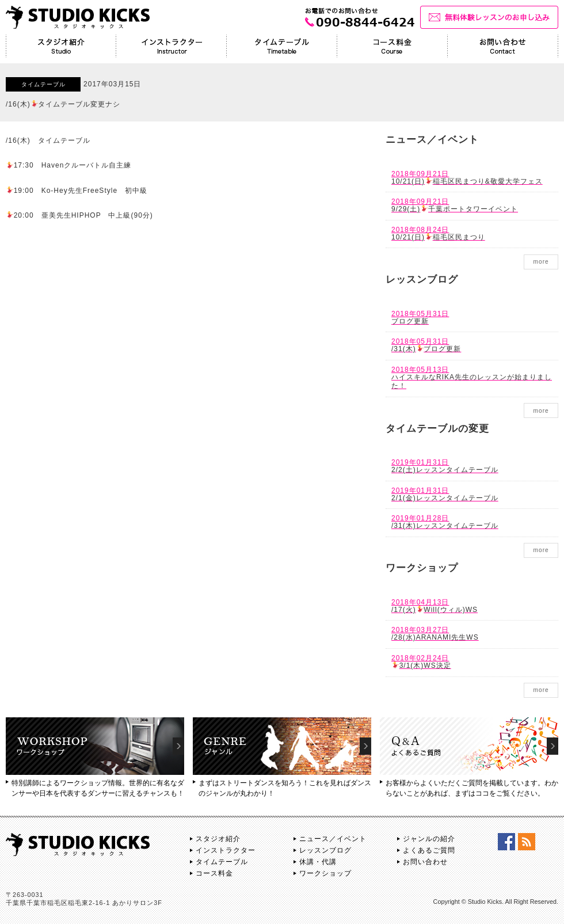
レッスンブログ (325, 850)
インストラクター (226, 850)
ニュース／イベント (333, 839)
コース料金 (214, 873)
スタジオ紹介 (218, 839)
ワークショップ (325, 873)
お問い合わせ (425, 862)
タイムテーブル (222, 862)
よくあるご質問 (429, 850)
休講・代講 (318, 862)
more (541, 262)
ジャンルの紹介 (429, 839)
